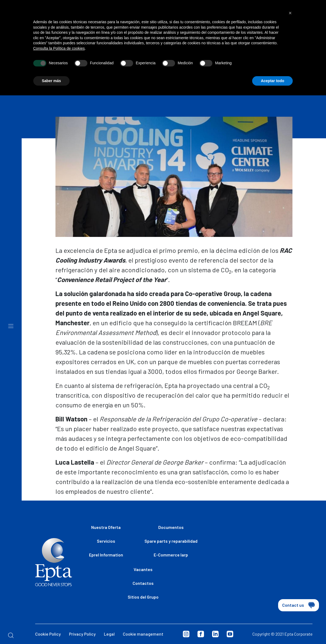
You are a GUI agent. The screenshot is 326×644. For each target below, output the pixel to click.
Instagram (186, 634)
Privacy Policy (82, 634)
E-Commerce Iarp (171, 555)
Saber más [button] (52, 72)
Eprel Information (106, 555)
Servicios (106, 541)
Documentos (171, 527)
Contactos (143, 583)
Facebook (201, 634)
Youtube (230, 634)
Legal (109, 634)
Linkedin (215, 634)
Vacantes (143, 569)
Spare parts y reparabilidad (171, 541)
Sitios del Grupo (143, 597)
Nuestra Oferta (106, 527)
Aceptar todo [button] (272, 72)
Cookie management (143, 634)
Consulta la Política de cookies (59, 39)
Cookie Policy (48, 634)
